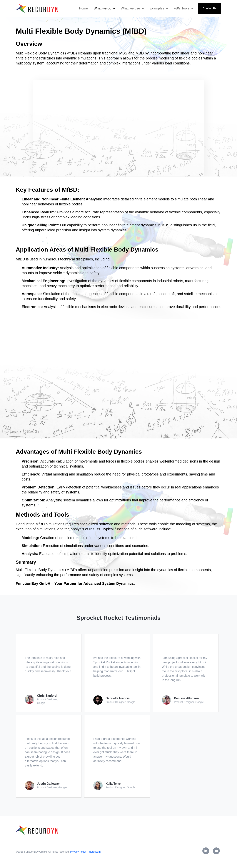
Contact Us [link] (210, 8)
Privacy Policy (79, 852)
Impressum (94, 852)
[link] (37, 8)
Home (84, 8)
